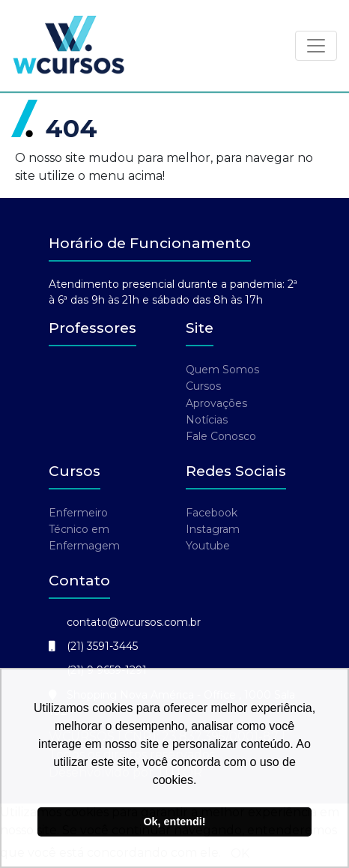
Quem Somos (222, 370)
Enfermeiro (78, 513)
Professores (92, 328)
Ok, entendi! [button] (174, 822)
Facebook (212, 513)
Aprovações (216, 403)
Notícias (207, 420)
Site (200, 328)
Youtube (208, 546)
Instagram (213, 529)
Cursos (203, 386)
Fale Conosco (221, 436)
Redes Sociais (236, 471)
